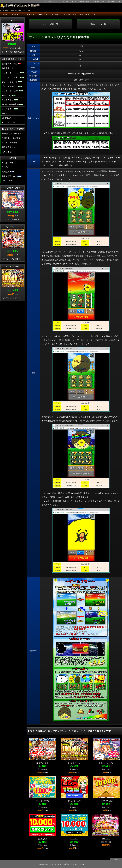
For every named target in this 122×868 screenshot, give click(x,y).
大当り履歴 (7, 152)
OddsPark (6, 167)
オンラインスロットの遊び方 (64, 15)
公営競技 (85, 15)
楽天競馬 (8, 172)
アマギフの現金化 (10, 143)
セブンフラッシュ (74, 763)
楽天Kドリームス (12, 176)
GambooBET (7, 181)
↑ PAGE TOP (116, 859)
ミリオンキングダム (106, 763)
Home (5, 15)
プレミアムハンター (43, 763)
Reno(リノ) (74, 839)
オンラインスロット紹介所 (59, 864)
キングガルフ (42, 839)
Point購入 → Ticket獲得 (12, 134)
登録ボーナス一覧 (98, 24)
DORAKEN (6, 118)
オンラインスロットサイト (23, 15)
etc (96, 15)
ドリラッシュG (8, 122)
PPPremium (106, 839)
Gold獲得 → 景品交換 (11, 138)
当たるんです (8, 163)
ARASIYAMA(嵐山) (106, 801)
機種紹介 (43, 15)
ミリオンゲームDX (74, 801)
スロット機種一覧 (50, 24)
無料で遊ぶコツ (9, 147)
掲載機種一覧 (8, 68)
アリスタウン (10, 109)
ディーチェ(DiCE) (73, 171)
